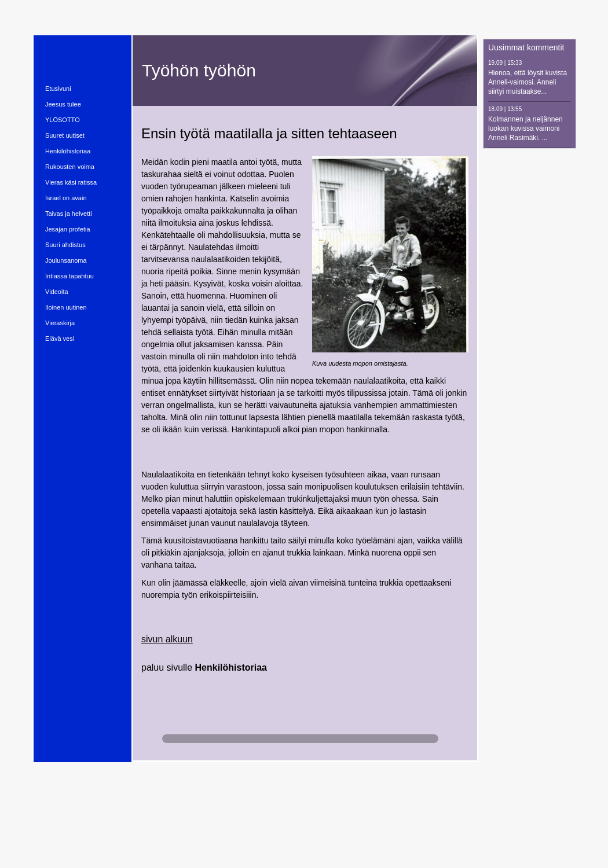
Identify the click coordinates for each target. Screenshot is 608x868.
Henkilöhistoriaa (231, 667)
